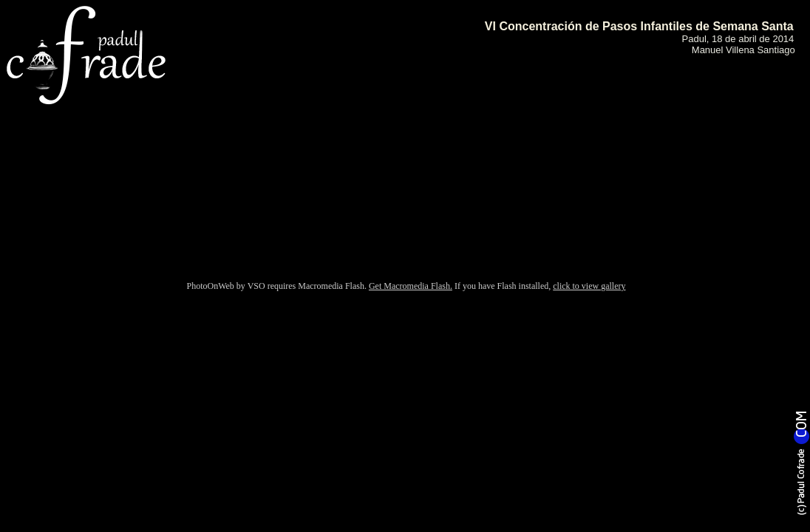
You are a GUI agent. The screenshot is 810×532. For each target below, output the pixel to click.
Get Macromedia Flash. (411, 286)
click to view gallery (589, 286)
